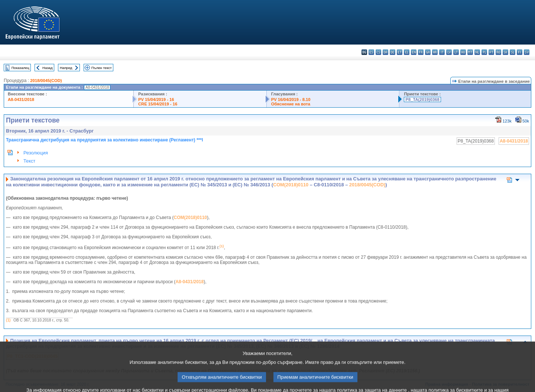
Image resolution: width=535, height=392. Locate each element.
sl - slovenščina (513, 52)
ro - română (498, 52)
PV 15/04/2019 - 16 (156, 99)
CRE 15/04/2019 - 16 (158, 104)
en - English (414, 52)
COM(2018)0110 (291, 185)
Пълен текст (102, 68)
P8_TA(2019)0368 (422, 99)
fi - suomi (520, 52)
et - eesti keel (400, 52)
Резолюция (36, 153)
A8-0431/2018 (21, 99)
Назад (48, 68)
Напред (66, 68)
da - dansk (385, 52)
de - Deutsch (393, 52)
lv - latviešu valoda (449, 52)
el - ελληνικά (407, 52)
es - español (371, 52)
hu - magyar (463, 52)
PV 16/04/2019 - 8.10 (291, 99)
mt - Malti (470, 52)
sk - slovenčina (505, 52)
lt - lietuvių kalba (456, 52)
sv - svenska (527, 52)
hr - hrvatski (435, 52)
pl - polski (484, 52)
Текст (29, 161)
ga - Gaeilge (428, 52)
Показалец (20, 68)
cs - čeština (378, 52)
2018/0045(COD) (46, 81)
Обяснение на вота (291, 104)
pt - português (491, 52)
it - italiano (442, 52)
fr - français (421, 52)
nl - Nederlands (477, 52)
